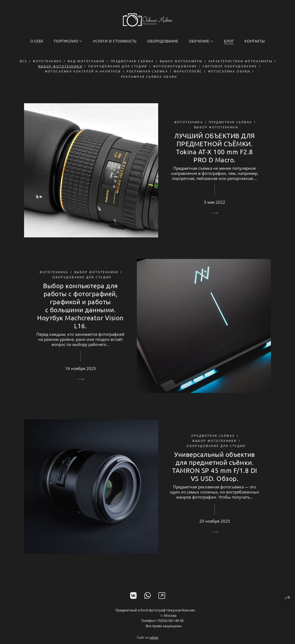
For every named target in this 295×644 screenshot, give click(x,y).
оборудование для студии (118, 66)
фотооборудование (175, 66)
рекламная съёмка (147, 72)
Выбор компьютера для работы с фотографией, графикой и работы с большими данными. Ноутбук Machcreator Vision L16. (80, 306)
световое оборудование (230, 66)
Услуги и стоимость (115, 41)
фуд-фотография (86, 61)
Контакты (255, 41)
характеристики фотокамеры (240, 61)
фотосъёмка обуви (229, 72)
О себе (37, 41)
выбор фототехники (60, 66)
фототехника (47, 61)
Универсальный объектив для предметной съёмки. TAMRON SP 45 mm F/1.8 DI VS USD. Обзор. (215, 467)
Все (23, 61)
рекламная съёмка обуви (149, 77)
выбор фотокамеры (181, 61)
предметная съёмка (132, 61)
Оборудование (163, 41)
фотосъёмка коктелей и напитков (83, 72)
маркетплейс (188, 72)
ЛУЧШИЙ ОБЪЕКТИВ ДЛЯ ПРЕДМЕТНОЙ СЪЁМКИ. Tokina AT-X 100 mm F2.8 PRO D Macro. (214, 148)
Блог (229, 41)
